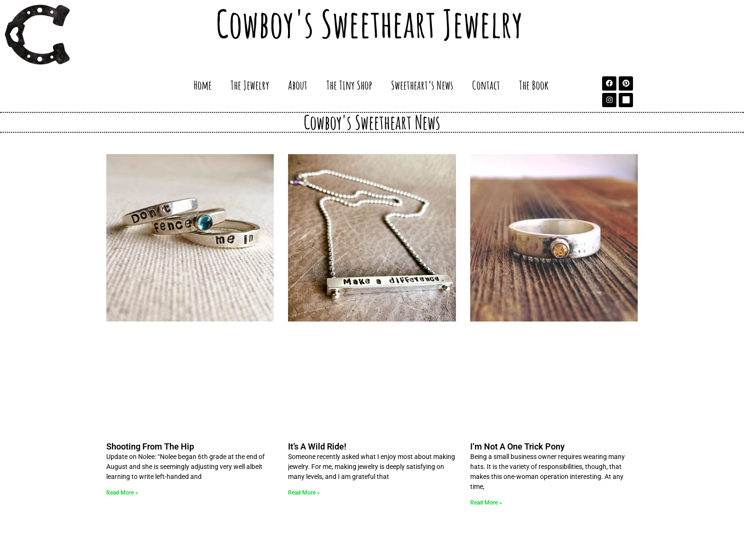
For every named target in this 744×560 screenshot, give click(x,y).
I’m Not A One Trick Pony (517, 446)
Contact (486, 85)
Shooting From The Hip (150, 446)
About (298, 85)
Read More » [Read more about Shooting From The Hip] (122, 493)
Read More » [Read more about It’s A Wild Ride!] (304, 493)
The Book (534, 85)
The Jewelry (250, 85)
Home (203, 85)
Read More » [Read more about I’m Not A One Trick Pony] (486, 503)
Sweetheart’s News (422, 85)
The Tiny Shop (349, 85)
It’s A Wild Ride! (317, 446)
